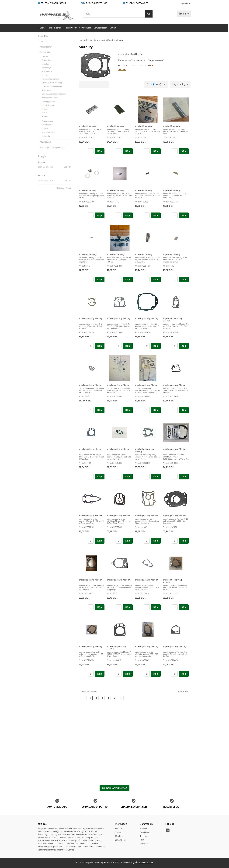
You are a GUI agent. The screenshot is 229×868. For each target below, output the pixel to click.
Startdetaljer (46, 71)
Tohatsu (45, 120)
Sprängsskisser (100, 28)
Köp (100, 151)
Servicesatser (85, 28)
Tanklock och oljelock (49, 102)
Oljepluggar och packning (51, 87)
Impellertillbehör (47, 109)
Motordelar (45, 140)
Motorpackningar (48, 136)
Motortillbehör (55, 28)
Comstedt (144, 844)
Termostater (46, 94)
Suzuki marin (145, 832)
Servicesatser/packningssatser (53, 98)
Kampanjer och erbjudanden (51, 151)
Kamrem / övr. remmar (50, 83)
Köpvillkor (119, 836)
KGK (142, 840)
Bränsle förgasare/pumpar (51, 90)
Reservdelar (71, 28)
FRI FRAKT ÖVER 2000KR (52, 3)
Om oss (118, 832)
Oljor (42, 28)
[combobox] (180, 85)
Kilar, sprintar (46, 75)
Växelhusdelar (47, 129)
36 (156, 85)
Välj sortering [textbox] (179, 84)
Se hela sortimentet (114, 788)
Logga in (184, 3)
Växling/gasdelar (47, 105)
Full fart (42, 180)
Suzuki (45, 117)
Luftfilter (44, 132)
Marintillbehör (45, 146)
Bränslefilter (46, 64)
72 (162, 85)
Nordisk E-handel (146, 862)
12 (149, 85)
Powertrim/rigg (47, 125)
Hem (81, 40)
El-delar (44, 79)
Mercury (45, 113)
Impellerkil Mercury (87, 126)
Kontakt (113, 28)
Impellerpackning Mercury (91, 318)
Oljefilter (44, 60)
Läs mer (67, 171)
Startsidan (119, 828)
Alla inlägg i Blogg (63, 192)
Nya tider (42, 166)
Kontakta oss (120, 840)
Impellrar (44, 68)
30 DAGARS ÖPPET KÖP (94, 3)
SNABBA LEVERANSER (136, 3)
